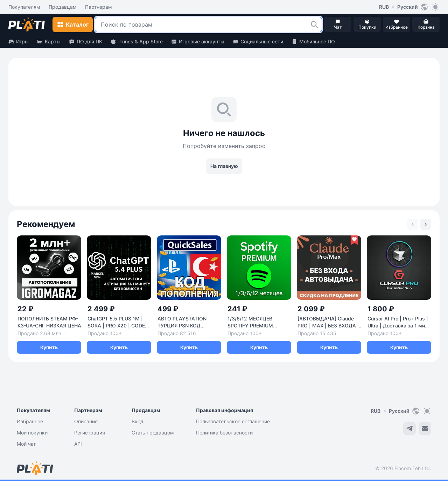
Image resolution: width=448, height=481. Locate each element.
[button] (314, 24)
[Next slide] (426, 224)
